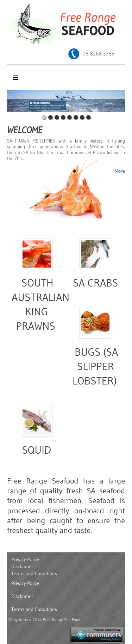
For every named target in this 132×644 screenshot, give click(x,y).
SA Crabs (96, 283)
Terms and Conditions (34, 573)
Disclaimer (22, 566)
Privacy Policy (25, 559)
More (120, 171)
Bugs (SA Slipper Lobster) (95, 366)
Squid (36, 450)
